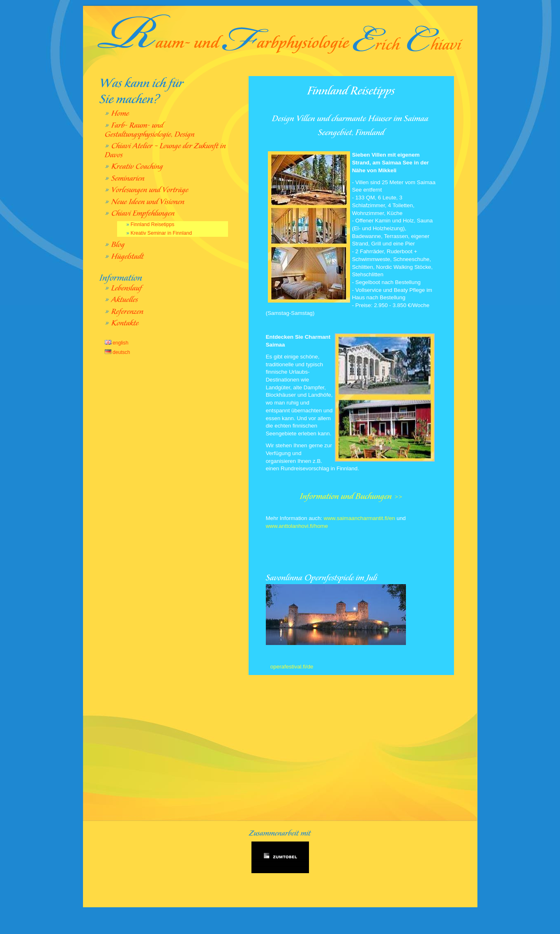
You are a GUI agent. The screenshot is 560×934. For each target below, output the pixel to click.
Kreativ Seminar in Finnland (161, 233)
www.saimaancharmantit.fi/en (358, 518)
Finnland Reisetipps (153, 224)
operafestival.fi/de (291, 667)
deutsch (118, 352)
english (117, 343)
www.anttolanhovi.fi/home (297, 526)
